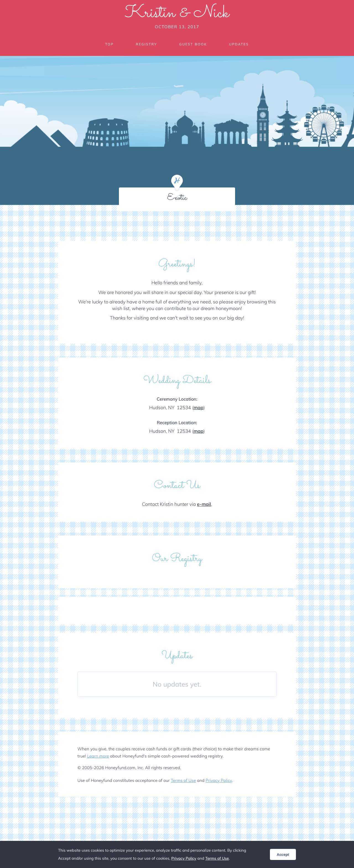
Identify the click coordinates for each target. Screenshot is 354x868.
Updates (239, 44)
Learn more (98, 756)
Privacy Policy (219, 780)
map (199, 408)
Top (109, 44)
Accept (283, 855)
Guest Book (193, 44)
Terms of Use (183, 780)
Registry (146, 44)
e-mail (204, 504)
